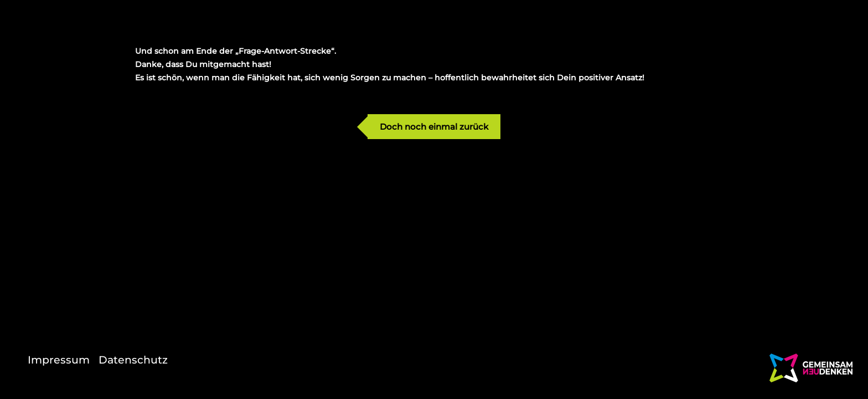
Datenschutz (133, 360)
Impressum (59, 360)
